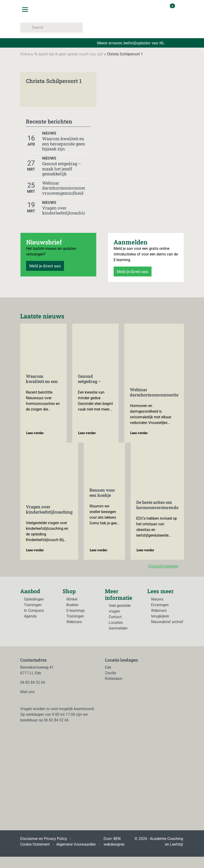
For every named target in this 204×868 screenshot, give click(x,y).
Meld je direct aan (45, 266)
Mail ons (27, 692)
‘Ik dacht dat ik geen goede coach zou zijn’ (69, 54)
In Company (34, 611)
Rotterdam (114, 679)
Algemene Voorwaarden (76, 844)
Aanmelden (118, 628)
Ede (108, 667)
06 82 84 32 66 (33, 682)
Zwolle (110, 673)
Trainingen (33, 605)
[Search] (51, 28)
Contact (115, 617)
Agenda (30, 616)
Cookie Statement (35, 844)
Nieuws (157, 599)
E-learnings (76, 611)
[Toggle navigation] (25, 9)
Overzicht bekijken (166, 566)
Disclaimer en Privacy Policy (44, 839)
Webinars (74, 622)
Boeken (72, 605)
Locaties (116, 623)
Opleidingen (34, 599)
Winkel (72, 599)
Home (25, 54)
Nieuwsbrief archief (167, 622)
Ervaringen (160, 605)
